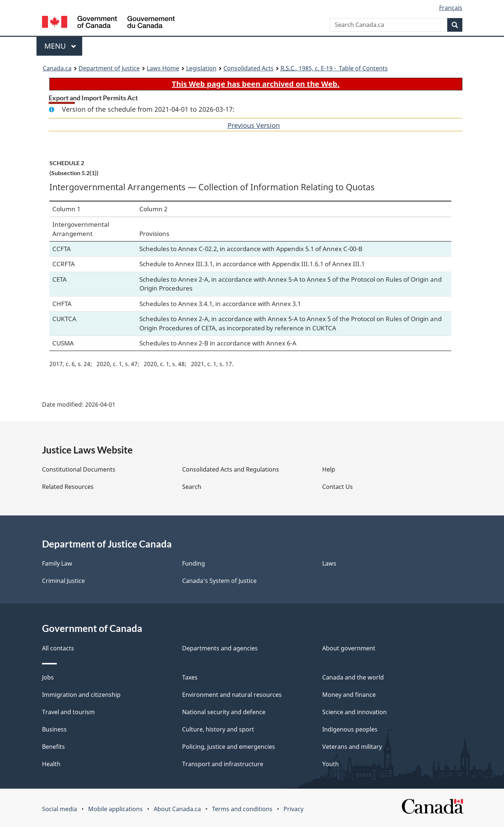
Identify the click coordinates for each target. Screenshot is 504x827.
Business (54, 729)
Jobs (48, 677)
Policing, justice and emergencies (229, 747)
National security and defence (224, 712)
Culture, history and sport (218, 729)
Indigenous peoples (350, 729)
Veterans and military (352, 747)
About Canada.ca (177, 809)
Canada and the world (353, 677)
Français (451, 8)
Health (51, 764)
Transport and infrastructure (223, 764)
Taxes (190, 677)
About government (349, 648)
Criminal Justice (63, 581)
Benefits (53, 747)
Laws (329, 563)
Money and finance (349, 695)
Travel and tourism (68, 712)
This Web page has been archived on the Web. (256, 84)
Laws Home (163, 68)
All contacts (58, 648)
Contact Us (338, 487)
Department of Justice (109, 68)
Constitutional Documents (79, 469)
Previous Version (254, 125)
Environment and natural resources (232, 695)
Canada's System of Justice (219, 581)
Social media (60, 809)
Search (192, 487)
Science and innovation (354, 712)
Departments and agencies (220, 648)
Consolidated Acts (248, 68)
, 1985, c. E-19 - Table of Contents (334, 68)
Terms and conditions (242, 809)
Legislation (201, 68)
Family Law (57, 563)
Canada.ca (57, 68)
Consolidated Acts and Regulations (231, 469)
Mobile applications (115, 809)
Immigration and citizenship (81, 695)
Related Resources (68, 487)
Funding (194, 563)
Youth (331, 764)
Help (329, 469)
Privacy (293, 809)
